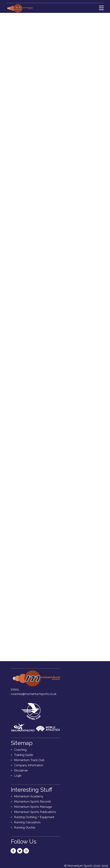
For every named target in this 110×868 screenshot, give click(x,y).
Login (18, 776)
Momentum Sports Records (32, 802)
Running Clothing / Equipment (34, 817)
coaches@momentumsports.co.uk (34, 694)
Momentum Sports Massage (33, 807)
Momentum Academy (29, 796)
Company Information (29, 765)
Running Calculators (27, 822)
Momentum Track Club (29, 760)
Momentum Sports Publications (35, 812)
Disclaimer (21, 770)
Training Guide (23, 755)
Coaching (20, 750)
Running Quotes (25, 828)
